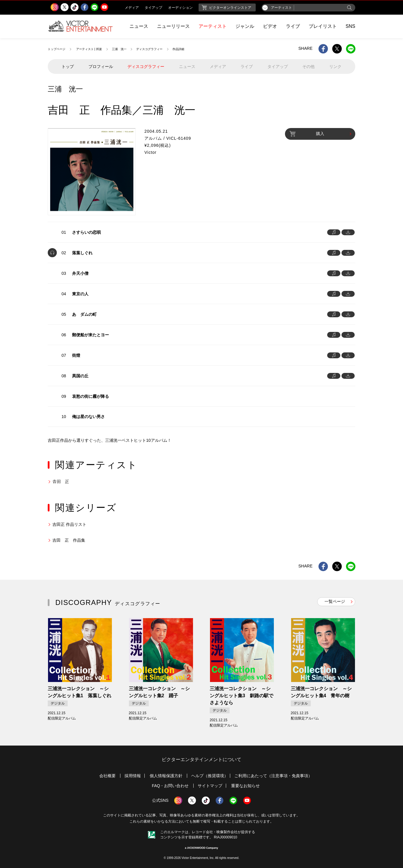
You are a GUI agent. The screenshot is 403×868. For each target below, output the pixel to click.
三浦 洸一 (119, 49)
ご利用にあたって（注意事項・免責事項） (273, 776)
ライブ (293, 26)
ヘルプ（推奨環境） (210, 776)
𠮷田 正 (61, 482)
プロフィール (101, 66)
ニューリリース (173, 26)
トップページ (57, 49)
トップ (68, 66)
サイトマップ (210, 786)
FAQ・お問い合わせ (170, 786)
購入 (307, 134)
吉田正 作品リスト (69, 524)
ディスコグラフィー (149, 49)
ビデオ (270, 26)
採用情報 (133, 776)
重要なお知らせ (245, 786)
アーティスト (213, 26)
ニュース (139, 26)
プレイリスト (323, 26)
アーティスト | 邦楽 (89, 49)
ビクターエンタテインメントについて (201, 759)
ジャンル (245, 26)
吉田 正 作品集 (69, 540)
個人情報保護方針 (166, 776)
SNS (350, 26)
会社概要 (107, 776)
